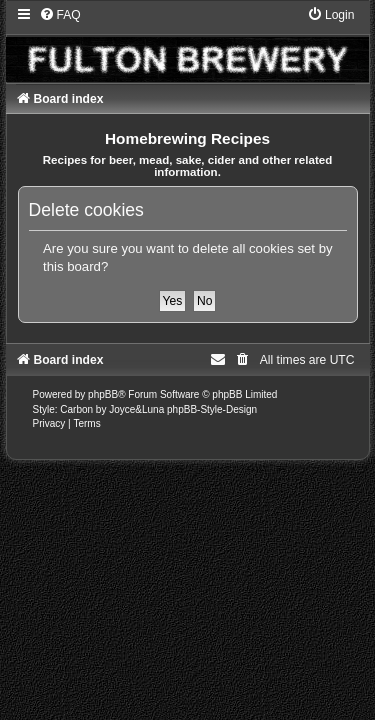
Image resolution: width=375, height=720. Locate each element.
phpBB (103, 394)
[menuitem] (60, 15)
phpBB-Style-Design (212, 409)
